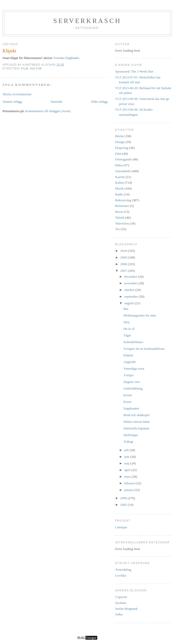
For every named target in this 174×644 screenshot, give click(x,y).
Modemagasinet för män (140, 315)
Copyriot (121, 597)
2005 (124, 505)
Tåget (127, 335)
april (128, 470)
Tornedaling (123, 570)
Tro (117, 229)
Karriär (120, 177)
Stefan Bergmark (126, 609)
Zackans (121, 603)
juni (127, 457)
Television (122, 223)
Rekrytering (123, 200)
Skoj (126, 322)
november (131, 283)
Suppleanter (131, 408)
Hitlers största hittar (137, 422)
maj (127, 463)
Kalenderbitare (133, 342)
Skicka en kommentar (17, 94)
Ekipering (122, 148)
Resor (119, 212)
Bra (126, 309)
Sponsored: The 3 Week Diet (134, 71)
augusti (130, 303)
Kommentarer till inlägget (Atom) (48, 111)
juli (127, 450)
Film (24, 69)
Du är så (129, 329)
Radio (119, 194)
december (131, 277)
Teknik (120, 218)
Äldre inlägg (99, 102)
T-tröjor (128, 375)
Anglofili (129, 362)
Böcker (120, 136)
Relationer (122, 206)
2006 (124, 498)
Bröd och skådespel (136, 415)
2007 (124, 271)
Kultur (36, 69)
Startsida (56, 102)
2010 (124, 251)
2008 (124, 264)
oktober (130, 290)
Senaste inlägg (12, 102)
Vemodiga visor (134, 368)
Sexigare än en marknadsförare (144, 349)
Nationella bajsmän (136, 428)
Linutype (121, 527)
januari (129, 490)
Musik (119, 188)
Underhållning (133, 388)
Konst (127, 402)
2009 (124, 257)
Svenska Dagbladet (66, 58)
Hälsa (119, 165)
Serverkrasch (87, 21)
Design (120, 142)
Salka (119, 614)
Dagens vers (132, 382)
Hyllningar (130, 435)
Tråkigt (128, 442)
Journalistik (123, 171)
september (132, 296)
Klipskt (128, 355)
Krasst (128, 395)
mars (128, 477)
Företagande (123, 159)
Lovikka (121, 575)
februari (130, 483)
